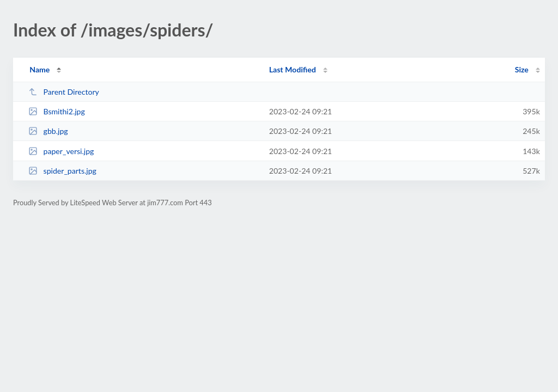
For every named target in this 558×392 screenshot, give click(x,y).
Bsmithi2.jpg (57, 111)
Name (40, 69)
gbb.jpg (48, 131)
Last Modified (293, 69)
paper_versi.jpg (61, 151)
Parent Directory (64, 92)
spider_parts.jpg (62, 171)
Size (522, 69)
